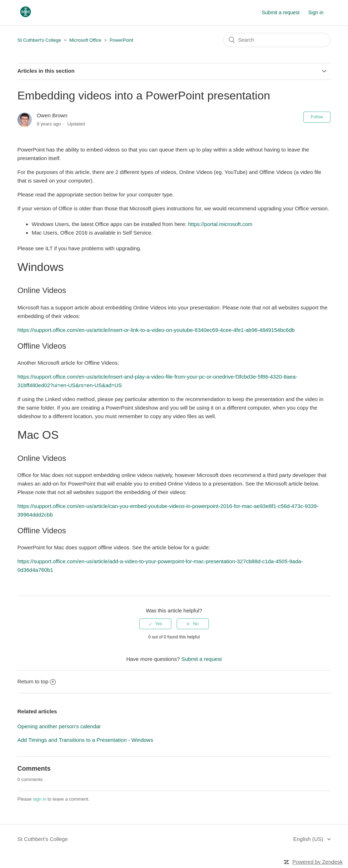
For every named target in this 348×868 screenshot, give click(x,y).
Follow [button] (317, 117)
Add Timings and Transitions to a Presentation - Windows (85, 740)
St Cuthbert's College (39, 40)
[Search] (277, 40)
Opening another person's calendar (59, 726)
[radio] (155, 624)
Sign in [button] (316, 12)
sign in (40, 799)
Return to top (37, 681)
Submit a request (281, 12)
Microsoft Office (85, 40)
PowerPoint (121, 40)
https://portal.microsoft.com (220, 224)
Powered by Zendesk (317, 862)
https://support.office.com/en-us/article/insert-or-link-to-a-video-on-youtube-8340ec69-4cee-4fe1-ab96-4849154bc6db (156, 330)
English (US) (309, 839)
